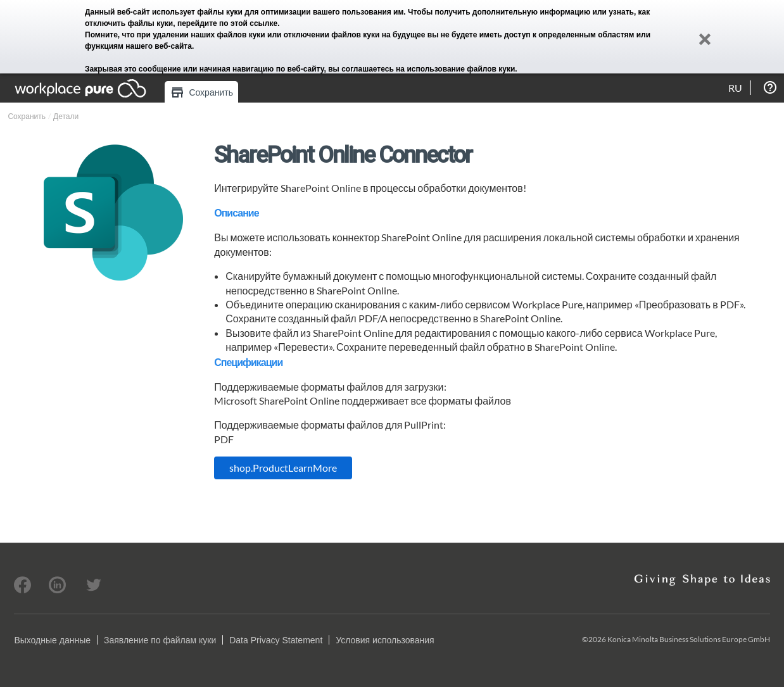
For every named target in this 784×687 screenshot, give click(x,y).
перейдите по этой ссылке (227, 23)
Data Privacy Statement (276, 640)
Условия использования (385, 640)
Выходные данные (52, 640)
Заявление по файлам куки (160, 640)
